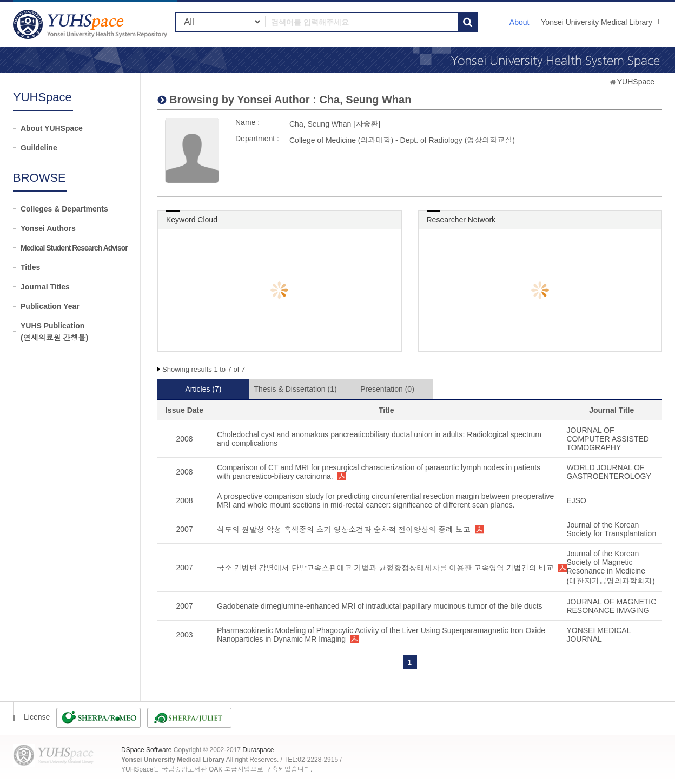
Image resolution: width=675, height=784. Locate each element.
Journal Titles (45, 287)
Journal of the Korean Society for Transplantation (611, 529)
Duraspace (258, 750)
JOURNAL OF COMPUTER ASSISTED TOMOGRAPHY (607, 439)
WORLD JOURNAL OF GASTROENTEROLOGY (608, 472)
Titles (30, 267)
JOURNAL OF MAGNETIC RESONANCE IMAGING (611, 606)
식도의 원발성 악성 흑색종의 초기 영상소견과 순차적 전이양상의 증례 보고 (344, 530)
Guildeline (39, 148)
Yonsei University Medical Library (597, 22)
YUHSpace (636, 82)
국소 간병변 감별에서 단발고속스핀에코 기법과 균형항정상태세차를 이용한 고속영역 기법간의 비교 (385, 568)
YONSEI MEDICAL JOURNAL (598, 635)
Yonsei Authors (48, 228)
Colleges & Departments (64, 209)
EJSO (576, 500)
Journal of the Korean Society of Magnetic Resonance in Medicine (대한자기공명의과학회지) (610, 567)
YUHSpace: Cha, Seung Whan (91, 24)
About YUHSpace (52, 128)
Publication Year (50, 306)
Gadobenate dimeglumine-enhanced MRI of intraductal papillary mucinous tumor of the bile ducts (380, 606)
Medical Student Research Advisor (74, 248)
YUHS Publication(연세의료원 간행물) (54, 332)
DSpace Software (146, 750)
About (520, 22)
